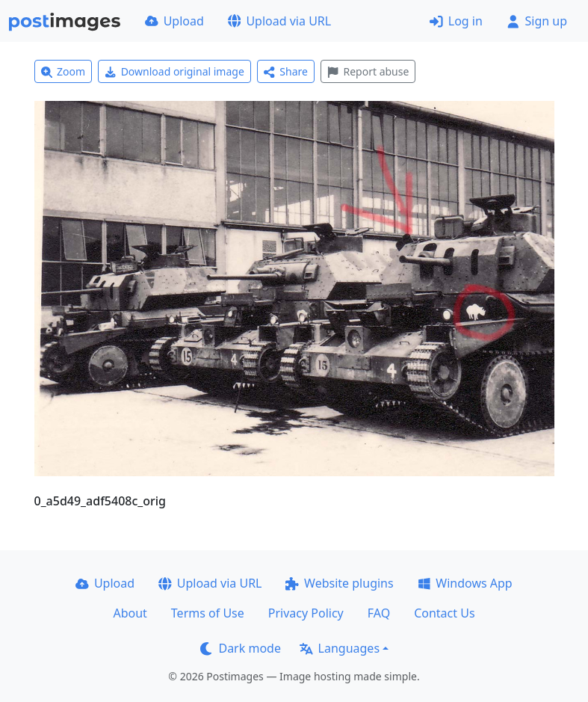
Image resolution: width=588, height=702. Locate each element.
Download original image (174, 71)
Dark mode (241, 648)
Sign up (537, 21)
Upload (174, 21)
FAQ (379, 613)
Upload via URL (279, 21)
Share (286, 71)
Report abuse (368, 71)
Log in (456, 21)
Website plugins (339, 583)
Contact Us (444, 613)
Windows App (465, 583)
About (130, 613)
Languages (340, 648)
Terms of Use (208, 613)
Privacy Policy (306, 613)
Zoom (64, 71)
